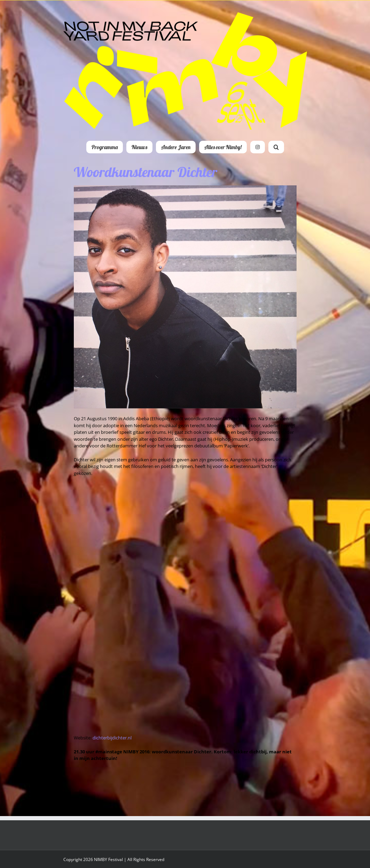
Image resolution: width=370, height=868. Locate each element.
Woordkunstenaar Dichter (145, 172)
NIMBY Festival (108, 859)
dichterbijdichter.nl (112, 738)
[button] (276, 147)
